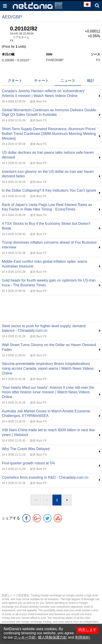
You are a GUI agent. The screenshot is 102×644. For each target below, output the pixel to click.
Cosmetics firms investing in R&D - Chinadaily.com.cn (45, 477)
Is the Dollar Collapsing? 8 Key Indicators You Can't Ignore (49, 190)
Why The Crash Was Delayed (26, 449)
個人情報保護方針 (52, 637)
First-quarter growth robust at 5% (28, 463)
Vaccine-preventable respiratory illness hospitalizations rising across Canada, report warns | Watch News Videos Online (48, 368)
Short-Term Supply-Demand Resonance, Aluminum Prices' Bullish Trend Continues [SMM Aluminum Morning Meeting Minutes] (49, 134)
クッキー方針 (25, 637)
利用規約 (82, 637)
